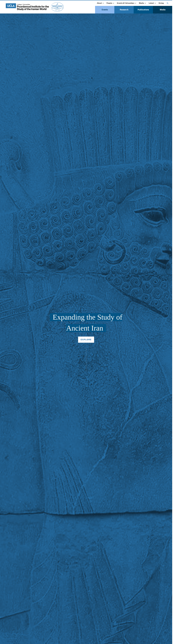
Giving (161, 3)
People (111, 3)
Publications (143, 10)
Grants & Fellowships (127, 3)
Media (143, 3)
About (101, 3)
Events (105, 10)
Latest (153, 3)
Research (124, 10)
